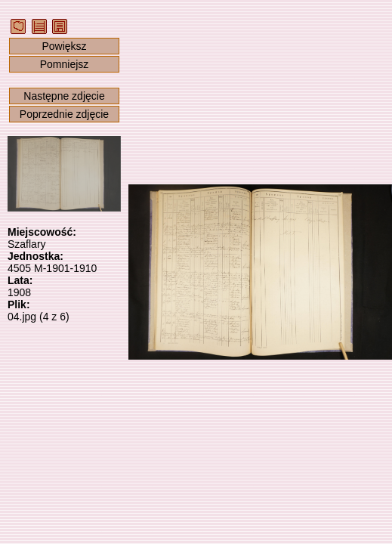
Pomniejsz (65, 64)
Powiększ (64, 46)
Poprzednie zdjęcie (64, 114)
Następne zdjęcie (64, 96)
